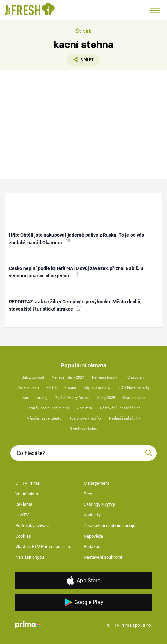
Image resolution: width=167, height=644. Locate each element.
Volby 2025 (106, 398)
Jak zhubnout (33, 377)
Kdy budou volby (97, 388)
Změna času (28, 388)
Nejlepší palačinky (125, 418)
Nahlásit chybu (30, 557)
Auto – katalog (35, 398)
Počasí (70, 388)
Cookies (23, 536)
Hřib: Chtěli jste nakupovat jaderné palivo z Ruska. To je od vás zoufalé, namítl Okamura (77, 239)
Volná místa (27, 494)
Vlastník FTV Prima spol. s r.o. (44, 547)
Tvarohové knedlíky (85, 418)
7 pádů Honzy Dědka (72, 398)
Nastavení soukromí (103, 557)
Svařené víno (134, 398)
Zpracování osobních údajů (109, 525)
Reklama (24, 504)
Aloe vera (84, 408)
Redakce (92, 547)
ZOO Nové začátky (134, 388)
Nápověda (93, 536)
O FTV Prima (27, 483)
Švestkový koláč (83, 429)
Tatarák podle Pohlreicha (48, 408)
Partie (51, 388)
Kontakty (92, 515)
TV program (135, 377)
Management (96, 483)
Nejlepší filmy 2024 (68, 377)
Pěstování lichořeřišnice (120, 408)
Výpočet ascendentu (44, 418)
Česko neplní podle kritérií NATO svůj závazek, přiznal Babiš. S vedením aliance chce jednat (76, 272)
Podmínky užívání (32, 525)
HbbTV (22, 515)
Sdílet (80, 61)
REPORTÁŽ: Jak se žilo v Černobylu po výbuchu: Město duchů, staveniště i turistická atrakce (75, 305)
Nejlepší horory (105, 377)
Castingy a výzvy (99, 504)
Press (89, 494)
